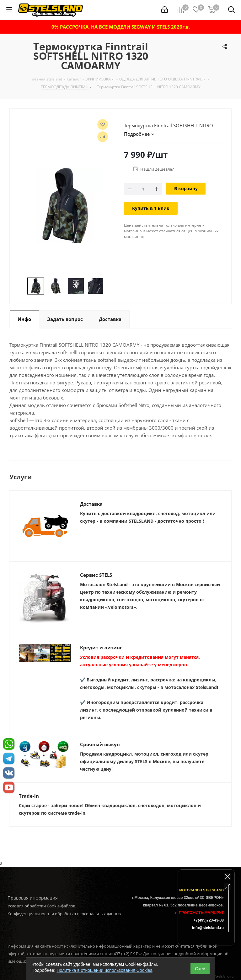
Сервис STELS (96, 575)
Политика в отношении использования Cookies (104, 970)
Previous (20, 286)
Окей (200, 969)
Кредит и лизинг (101, 647)
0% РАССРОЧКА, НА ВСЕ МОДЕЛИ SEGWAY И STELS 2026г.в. (121, 27)
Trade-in (29, 796)
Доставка (91, 504)
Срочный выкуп (100, 744)
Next (110, 286)
